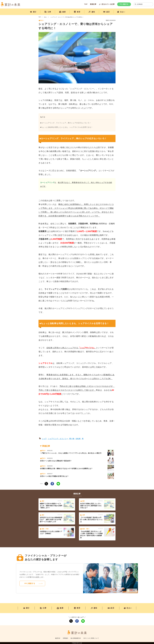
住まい (46, 17)
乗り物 (72, 439)
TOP (86, 4)
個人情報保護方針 (76, 638)
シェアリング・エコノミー (58, 439)
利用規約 (65, 638)
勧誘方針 (58, 638)
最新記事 (93, 4)
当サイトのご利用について (91, 638)
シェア (44, 439)
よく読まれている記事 (107, 4)
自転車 (78, 439)
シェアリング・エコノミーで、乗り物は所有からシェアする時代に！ (67, 17)
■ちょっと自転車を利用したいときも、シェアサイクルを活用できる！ (66, 127)
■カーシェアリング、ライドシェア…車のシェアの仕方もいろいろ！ (66, 123)
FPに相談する (124, 4)
